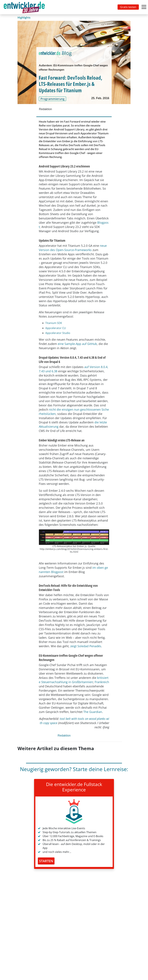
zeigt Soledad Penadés (86, 646)
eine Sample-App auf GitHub (77, 344)
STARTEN (46, 861)
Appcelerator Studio (58, 333)
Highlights (24, 18)
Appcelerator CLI (56, 328)
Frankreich (102, 682)
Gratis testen (128, 7)
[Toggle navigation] (25, 7)
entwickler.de (24, 8)
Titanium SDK (54, 323)
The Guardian (93, 712)
